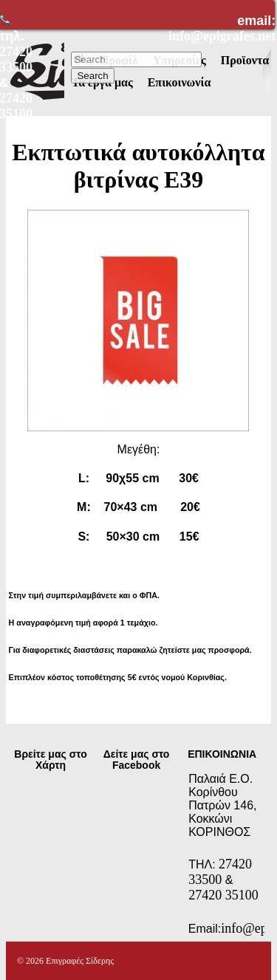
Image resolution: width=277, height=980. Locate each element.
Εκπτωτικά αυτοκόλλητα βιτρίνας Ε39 (138, 166)
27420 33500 (220, 872)
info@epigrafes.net (222, 36)
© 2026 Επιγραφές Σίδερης (65, 961)
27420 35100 (223, 895)
